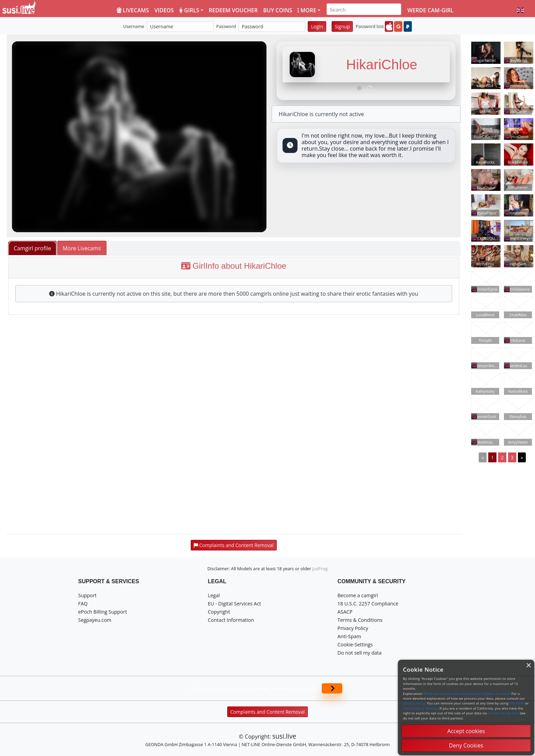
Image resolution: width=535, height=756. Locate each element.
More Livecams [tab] (82, 248)
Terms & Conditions (360, 620)
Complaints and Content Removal (267, 712)
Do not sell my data (359, 653)
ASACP (345, 612)
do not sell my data (503, 713)
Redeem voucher (233, 10)
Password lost (370, 26)
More (307, 10)
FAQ (83, 604)
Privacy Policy (353, 628)
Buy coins (278, 10)
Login (317, 26)
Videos (164, 10)
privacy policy (414, 703)
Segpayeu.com (95, 620)
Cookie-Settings (355, 645)
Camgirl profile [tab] (32, 248)
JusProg (320, 569)
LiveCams (133, 10)
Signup (342, 26)
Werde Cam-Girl (430, 10)
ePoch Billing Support (103, 612)
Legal (214, 595)
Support (87, 595)
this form (517, 703)
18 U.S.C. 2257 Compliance (368, 604)
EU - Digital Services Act (234, 604)
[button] (520, 10)
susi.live (284, 736)
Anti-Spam (349, 636)
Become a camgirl (358, 595)
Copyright (219, 612)
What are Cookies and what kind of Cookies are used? (467, 694)
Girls (189, 10)
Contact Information (231, 620)
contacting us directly (420, 708)
